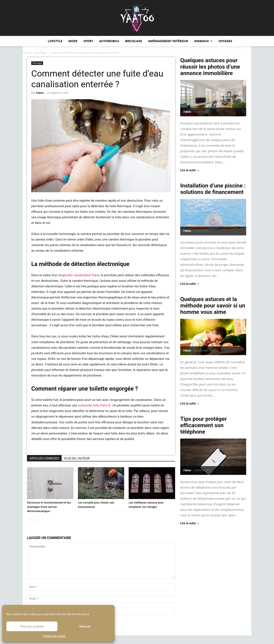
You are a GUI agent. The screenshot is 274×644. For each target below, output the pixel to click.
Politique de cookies (54, 636)
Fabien (40, 93)
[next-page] (36, 520)
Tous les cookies (32, 626)
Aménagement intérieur (168, 41)
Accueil (27, 53)
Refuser (85, 626)
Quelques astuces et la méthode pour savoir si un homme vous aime (213, 306)
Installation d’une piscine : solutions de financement (213, 189)
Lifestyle (55, 41)
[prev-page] (30, 520)
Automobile (109, 41)
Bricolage (134, 41)
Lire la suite (190, 170)
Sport (88, 41)
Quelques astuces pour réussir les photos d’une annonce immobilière (210, 67)
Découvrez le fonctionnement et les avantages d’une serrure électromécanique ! (49, 507)
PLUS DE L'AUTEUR (77, 458)
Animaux (203, 41)
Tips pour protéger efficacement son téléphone (203, 425)
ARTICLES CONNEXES (44, 458)
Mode (73, 41)
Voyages (225, 41)
